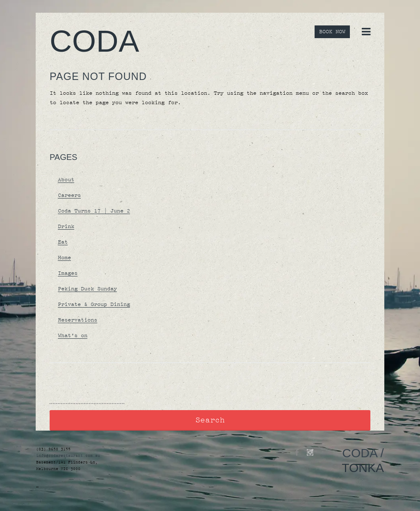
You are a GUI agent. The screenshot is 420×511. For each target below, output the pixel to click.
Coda (95, 41)
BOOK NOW (332, 32)
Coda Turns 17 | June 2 (94, 211)
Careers (69, 195)
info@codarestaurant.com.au (68, 456)
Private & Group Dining (94, 304)
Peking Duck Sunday (87, 289)
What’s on (73, 335)
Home (64, 258)
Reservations (78, 320)
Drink (66, 226)
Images (68, 273)
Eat (63, 242)
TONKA (363, 468)
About (66, 180)
